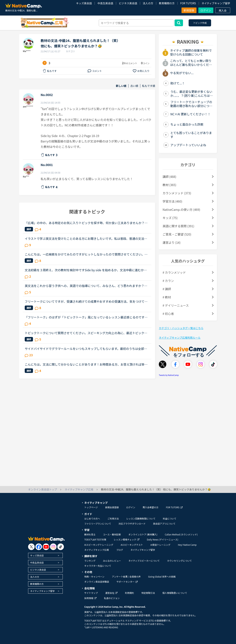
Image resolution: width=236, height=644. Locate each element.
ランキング (90, 561)
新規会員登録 (112, 507)
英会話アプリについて (164, 524)
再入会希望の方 (151, 507)
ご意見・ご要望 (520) (177, 234)
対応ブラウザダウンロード (132, 524)
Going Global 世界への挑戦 (162, 577)
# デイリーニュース (176, 305)
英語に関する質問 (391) (178, 226)
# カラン (168, 281)
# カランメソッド (174, 272)
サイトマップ (91, 593)
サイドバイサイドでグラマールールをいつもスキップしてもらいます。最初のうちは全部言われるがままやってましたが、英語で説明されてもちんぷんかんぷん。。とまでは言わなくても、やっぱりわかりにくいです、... (87, 349)
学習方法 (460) (172, 201)
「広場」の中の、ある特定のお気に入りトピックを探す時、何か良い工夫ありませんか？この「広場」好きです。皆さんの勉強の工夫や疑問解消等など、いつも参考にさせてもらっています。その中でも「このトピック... (86, 223)
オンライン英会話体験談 (97, 582)
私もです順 (149, 86)
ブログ (120, 550)
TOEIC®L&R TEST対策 (95, 539)
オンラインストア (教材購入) (143, 534)
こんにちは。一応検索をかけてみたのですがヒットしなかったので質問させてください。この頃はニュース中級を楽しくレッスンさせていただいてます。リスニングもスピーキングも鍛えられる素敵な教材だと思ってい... (86, 254)
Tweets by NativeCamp (169, 375)
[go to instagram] (53, 547)
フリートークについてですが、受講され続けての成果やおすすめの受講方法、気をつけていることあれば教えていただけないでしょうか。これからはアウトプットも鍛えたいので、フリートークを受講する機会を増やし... (86, 301)
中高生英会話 (105, 3)
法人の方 (148, 3)
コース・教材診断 (112, 534)
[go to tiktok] (61, 547)
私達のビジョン (112, 598)
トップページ (91, 507)
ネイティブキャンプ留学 (216, 3)
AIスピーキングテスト (132, 545)
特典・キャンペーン (94, 577)
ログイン (206, 10)
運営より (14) (172, 242)
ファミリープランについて (98, 524)
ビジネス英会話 (128, 3)
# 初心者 (168, 314)
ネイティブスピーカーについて (144, 561)
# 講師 (167, 289)
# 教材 (167, 297)
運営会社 (111, 593)
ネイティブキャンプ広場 (97, 550)
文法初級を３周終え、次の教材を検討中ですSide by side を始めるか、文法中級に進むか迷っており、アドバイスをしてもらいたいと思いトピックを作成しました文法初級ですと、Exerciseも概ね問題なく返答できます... (87, 270)
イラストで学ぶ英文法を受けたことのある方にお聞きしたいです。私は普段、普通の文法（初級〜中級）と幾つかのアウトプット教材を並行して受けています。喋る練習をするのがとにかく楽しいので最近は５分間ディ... (86, 239)
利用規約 (129, 593)
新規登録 (189, 10)
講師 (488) (169, 177)
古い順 (134, 86)
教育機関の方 (167, 3)
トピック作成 (200, 23)
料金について (170, 518)
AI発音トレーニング (160, 545)
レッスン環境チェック (127, 539)
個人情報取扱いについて (175, 593)
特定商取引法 (148, 593)
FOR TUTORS (188, 3)
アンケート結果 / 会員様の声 (126, 577)
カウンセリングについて (179, 561)
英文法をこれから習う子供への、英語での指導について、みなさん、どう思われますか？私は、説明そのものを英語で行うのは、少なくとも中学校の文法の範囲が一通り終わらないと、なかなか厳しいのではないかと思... (86, 286)
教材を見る (90, 534)
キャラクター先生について (98, 566)
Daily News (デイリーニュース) (162, 539)
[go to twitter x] (31, 547)
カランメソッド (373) (177, 193)
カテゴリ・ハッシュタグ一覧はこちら (181, 328)
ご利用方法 (113, 518)
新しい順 (121, 86)
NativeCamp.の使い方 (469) (181, 209)
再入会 (223, 10)
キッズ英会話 (84, 3)
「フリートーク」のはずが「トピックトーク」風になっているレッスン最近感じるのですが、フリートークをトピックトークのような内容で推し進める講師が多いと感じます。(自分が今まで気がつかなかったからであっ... (87, 317)
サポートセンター (127, 582)
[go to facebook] (39, 547)
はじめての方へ (92, 518)
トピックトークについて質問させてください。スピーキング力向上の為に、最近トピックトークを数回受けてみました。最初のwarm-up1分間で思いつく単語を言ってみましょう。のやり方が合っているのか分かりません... (86, 333)
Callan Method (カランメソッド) (181, 534)
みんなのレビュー (112, 561)
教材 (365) (169, 185)
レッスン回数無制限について (141, 518)
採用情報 (90, 598)
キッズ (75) (170, 218)
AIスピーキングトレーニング (99, 545)
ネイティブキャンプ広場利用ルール (180, 338)
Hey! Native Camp (187, 545)
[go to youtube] (46, 547)
